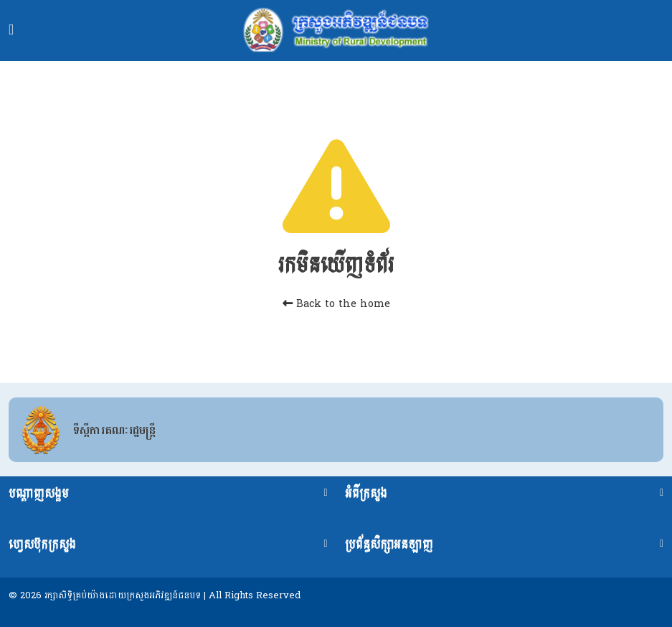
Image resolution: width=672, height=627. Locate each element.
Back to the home (336, 304)
